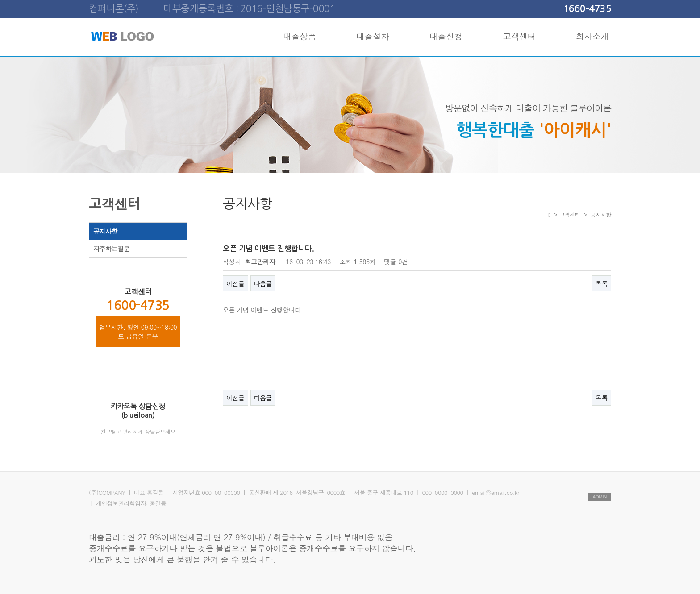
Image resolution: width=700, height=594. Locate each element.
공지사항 (105, 231)
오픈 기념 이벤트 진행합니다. (263, 310)
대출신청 (446, 36)
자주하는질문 (111, 249)
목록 (602, 283)
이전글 (235, 283)
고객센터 (519, 36)
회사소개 (592, 36)
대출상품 (300, 36)
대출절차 (373, 36)
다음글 (263, 283)
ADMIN (600, 497)
